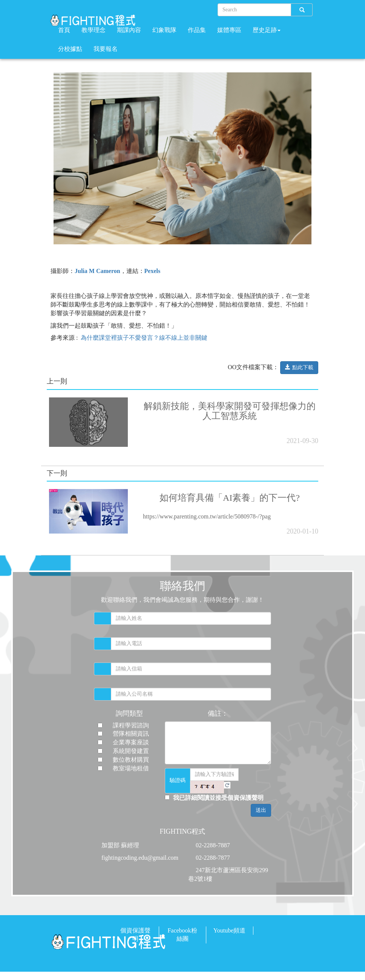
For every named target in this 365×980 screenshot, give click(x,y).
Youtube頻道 (230, 930)
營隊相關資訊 (131, 734)
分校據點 (70, 49)
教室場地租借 (131, 768)
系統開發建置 (131, 751)
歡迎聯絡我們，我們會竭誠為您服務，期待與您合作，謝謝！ (182, 600)
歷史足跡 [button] (267, 30)
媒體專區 (229, 30)
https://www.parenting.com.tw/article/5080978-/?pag (207, 516)
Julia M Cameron (97, 271)
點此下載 (299, 367)
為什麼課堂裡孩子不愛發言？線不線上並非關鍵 (144, 338)
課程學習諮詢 (131, 725)
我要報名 (106, 49)
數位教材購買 (131, 760)
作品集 (197, 30)
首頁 (64, 30)
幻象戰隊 (164, 30)
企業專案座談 (131, 742)
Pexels (153, 271)
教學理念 (94, 30)
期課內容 (129, 30)
